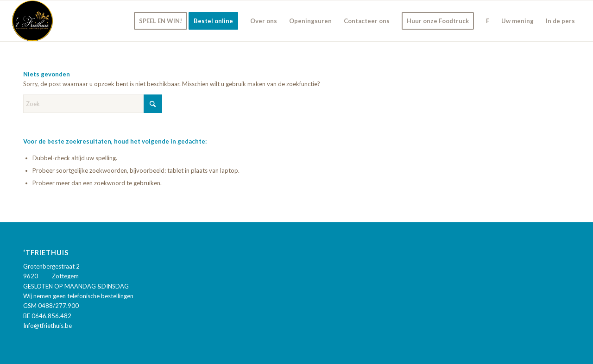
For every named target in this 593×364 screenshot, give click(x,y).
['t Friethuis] (33, 21)
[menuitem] (161, 21)
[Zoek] (93, 104)
